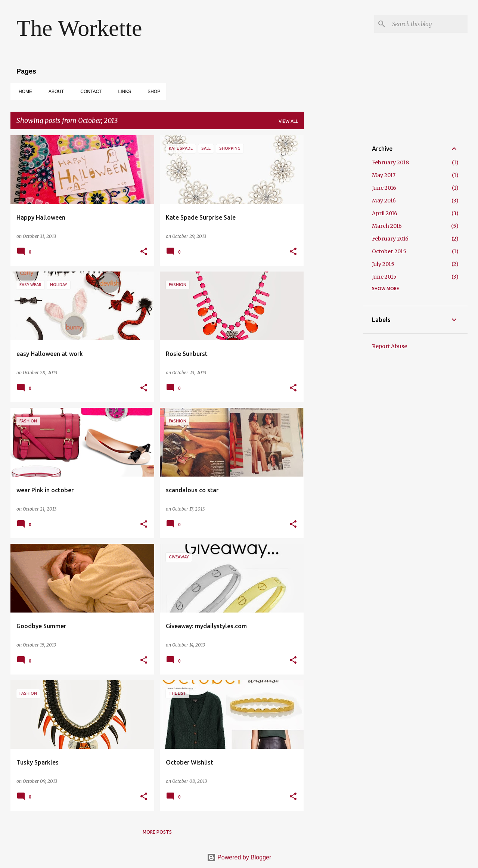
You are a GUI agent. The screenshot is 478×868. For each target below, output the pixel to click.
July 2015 (383, 264)
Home (23, 92)
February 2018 (390, 162)
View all (288, 121)
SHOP (152, 92)
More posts (157, 832)
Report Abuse (389, 346)
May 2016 (384, 201)
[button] (144, 252)
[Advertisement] (333, 247)
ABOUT (54, 92)
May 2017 (384, 175)
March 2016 (387, 226)
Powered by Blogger (239, 857)
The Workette (79, 28)
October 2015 (389, 251)
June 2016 (384, 188)
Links (122, 92)
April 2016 (385, 213)
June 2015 (384, 277)
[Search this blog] (428, 24)
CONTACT (89, 92)
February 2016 (390, 239)
